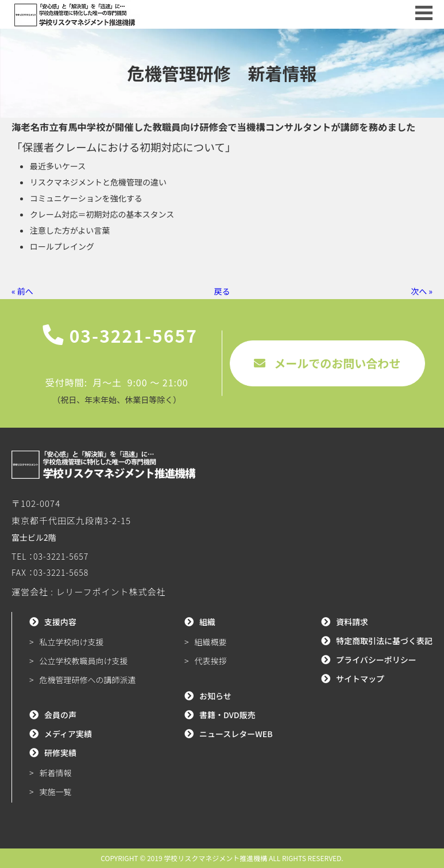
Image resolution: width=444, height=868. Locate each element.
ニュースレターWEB (236, 734)
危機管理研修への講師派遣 (88, 680)
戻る (222, 291)
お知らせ (215, 696)
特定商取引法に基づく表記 (384, 641)
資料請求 (352, 622)
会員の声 (60, 715)
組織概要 (210, 642)
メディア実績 (68, 734)
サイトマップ (360, 679)
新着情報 (56, 773)
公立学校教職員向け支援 (84, 661)
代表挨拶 (210, 661)
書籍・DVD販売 (227, 715)
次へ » (422, 291)
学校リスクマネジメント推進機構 (215, 858)
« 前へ (22, 291)
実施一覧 (56, 792)
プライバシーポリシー (376, 660)
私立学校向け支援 (72, 642)
